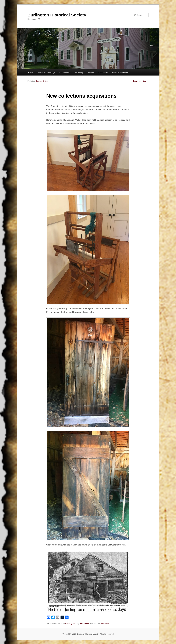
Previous (136, 81)
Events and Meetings (46, 72)
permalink (105, 624)
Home (31, 72)
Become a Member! (120, 72)
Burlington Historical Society (57, 15)
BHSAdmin (84, 624)
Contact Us (103, 72)
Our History (79, 72)
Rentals (91, 72)
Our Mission (64, 72)
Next (146, 81)
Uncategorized (71, 624)
